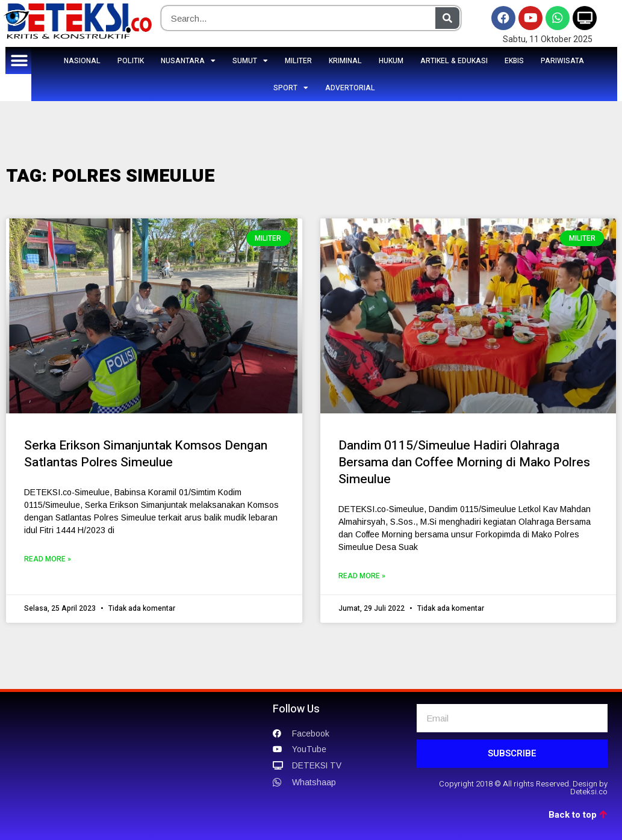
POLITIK (131, 61)
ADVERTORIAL (350, 88)
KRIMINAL (345, 61)
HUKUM (391, 61)
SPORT (291, 88)
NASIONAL (82, 61)
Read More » (48, 559)
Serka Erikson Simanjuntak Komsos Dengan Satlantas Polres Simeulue (146, 454)
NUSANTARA (188, 61)
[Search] (447, 18)
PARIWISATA (562, 61)
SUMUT (250, 61)
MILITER (298, 61)
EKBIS (514, 61)
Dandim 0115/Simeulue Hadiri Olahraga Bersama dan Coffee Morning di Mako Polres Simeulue (464, 462)
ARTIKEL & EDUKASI (454, 61)
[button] (19, 60)
